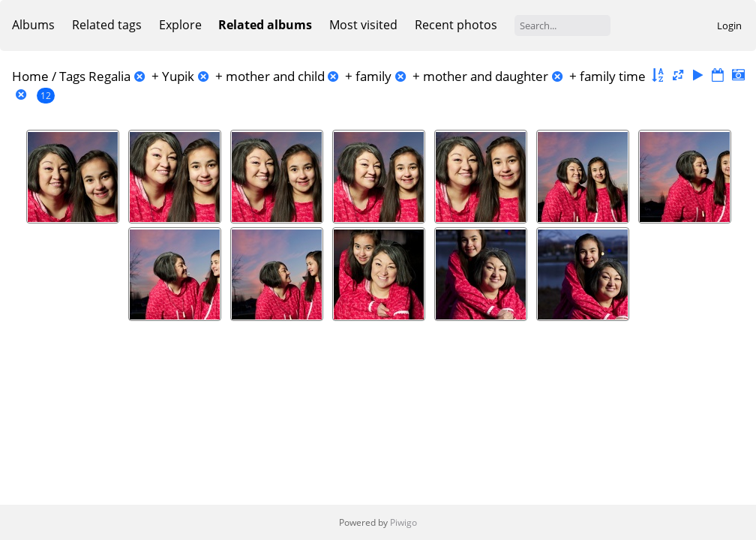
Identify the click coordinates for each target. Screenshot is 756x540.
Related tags (107, 25)
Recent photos (456, 25)
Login (729, 25)
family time (613, 76)
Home (30, 76)
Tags (72, 76)
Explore (180, 25)
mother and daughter (486, 76)
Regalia (109, 76)
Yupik (178, 76)
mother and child (275, 76)
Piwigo (403, 522)
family (373, 76)
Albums (33, 25)
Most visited (363, 25)
